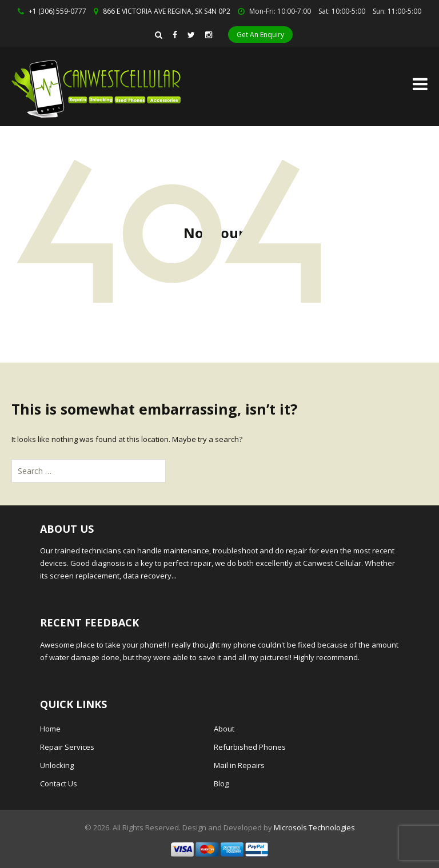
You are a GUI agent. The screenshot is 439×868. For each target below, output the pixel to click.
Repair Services (67, 747)
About (224, 729)
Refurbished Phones (250, 747)
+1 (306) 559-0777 (57, 11)
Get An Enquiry (260, 35)
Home (50, 729)
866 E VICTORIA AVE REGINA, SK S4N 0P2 (167, 11)
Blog (221, 783)
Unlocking (57, 765)
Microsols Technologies (314, 827)
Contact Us (59, 783)
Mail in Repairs (239, 765)
